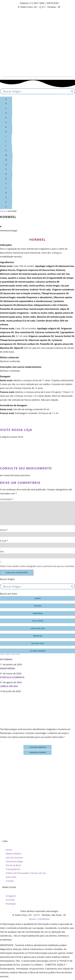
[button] (37, 77)
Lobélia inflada (9, 686)
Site (2, 551)
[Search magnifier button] (72, 91)
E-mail (4, 541)
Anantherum (7, 668)
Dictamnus (6, 659)
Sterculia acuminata (12, 677)
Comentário (7, 499)
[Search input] (36, 91)
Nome (4, 530)
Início (3, 211)
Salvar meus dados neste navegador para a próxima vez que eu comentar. (37, 566)
